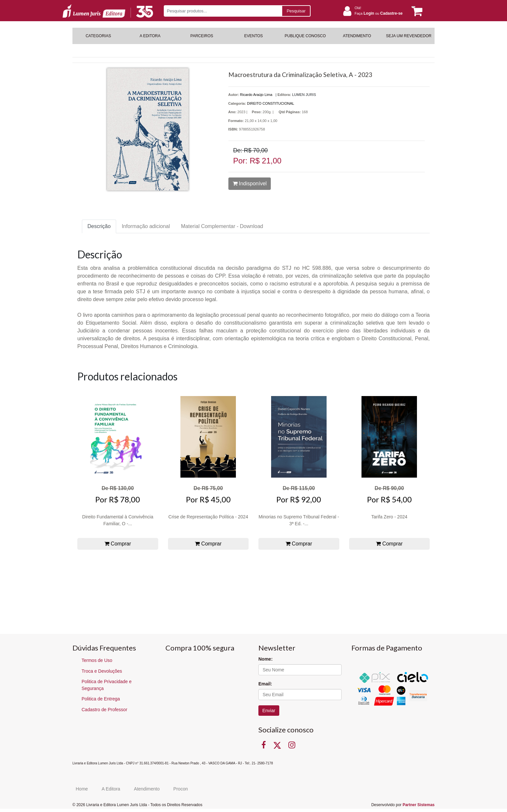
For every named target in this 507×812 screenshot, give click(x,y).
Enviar (269, 711)
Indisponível (250, 184)
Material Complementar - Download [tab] (222, 226)
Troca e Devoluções (102, 671)
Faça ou (379, 13)
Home (82, 789)
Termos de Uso (97, 660)
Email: (265, 684)
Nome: (266, 659)
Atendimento (147, 789)
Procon (180, 789)
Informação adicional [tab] (146, 226)
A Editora (111, 789)
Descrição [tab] (99, 226)
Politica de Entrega (101, 699)
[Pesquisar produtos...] (223, 11)
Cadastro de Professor (104, 710)
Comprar (118, 544)
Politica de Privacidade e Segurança (107, 685)
